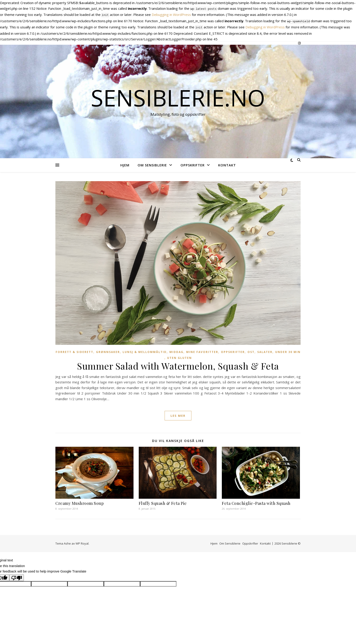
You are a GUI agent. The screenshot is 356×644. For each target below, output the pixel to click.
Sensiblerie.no (178, 96)
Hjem (125, 163)
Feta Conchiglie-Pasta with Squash (256, 501)
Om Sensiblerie (152, 163)
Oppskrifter (193, 163)
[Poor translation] (17, 576)
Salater (265, 350)
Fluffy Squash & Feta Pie (163, 501)
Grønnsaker (108, 350)
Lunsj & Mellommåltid (145, 350)
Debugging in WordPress (171, 14)
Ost (251, 350)
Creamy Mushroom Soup (80, 501)
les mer (178, 414)
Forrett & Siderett (74, 350)
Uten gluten (179, 356)
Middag (176, 350)
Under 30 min (288, 350)
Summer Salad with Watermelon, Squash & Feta (178, 364)
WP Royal (82, 542)
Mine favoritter (202, 350)
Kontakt (227, 163)
